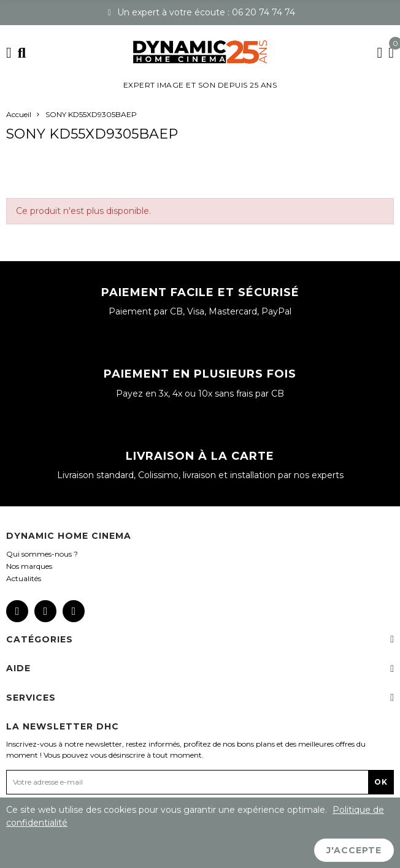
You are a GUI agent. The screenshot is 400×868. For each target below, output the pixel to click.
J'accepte (354, 850)
